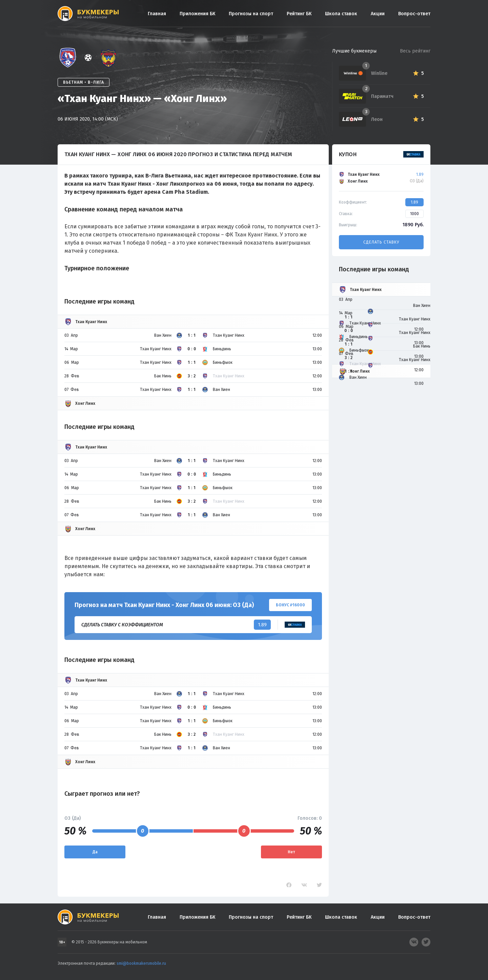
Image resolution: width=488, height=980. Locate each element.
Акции (378, 14)
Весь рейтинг (415, 51)
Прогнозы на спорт (251, 14)
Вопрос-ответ (414, 14)
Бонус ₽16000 (290, 605)
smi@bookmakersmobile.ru (141, 963)
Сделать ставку (381, 242)
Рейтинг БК (299, 14)
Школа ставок (341, 14)
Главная (157, 14)
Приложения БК (197, 14)
